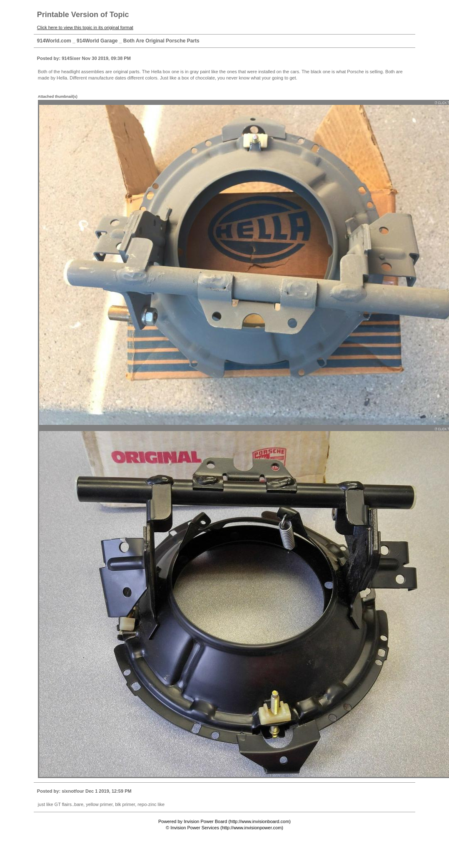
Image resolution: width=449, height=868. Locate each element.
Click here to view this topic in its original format (85, 27)
